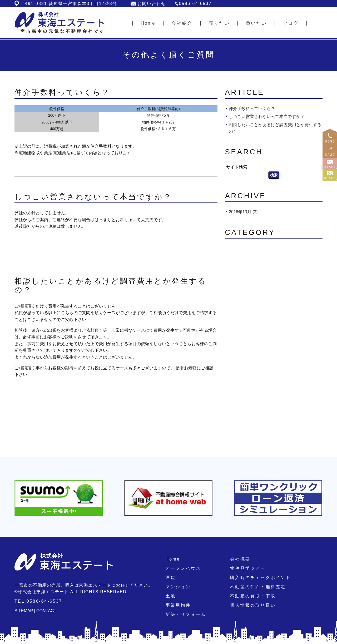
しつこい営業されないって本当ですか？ (93, 197)
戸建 (171, 578)
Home (173, 559)
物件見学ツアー (248, 568)
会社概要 (240, 559)
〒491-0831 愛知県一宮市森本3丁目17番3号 (69, 4)
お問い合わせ (152, 4)
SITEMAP (24, 611)
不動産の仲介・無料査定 (258, 587)
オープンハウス (183, 568)
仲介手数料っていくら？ (62, 92)
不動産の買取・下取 (253, 596)
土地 (171, 596)
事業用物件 (178, 605)
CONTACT (46, 611)
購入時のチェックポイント (260, 578)
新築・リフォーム (186, 614)
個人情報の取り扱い (253, 605)
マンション (178, 587)
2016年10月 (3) (243, 212)
